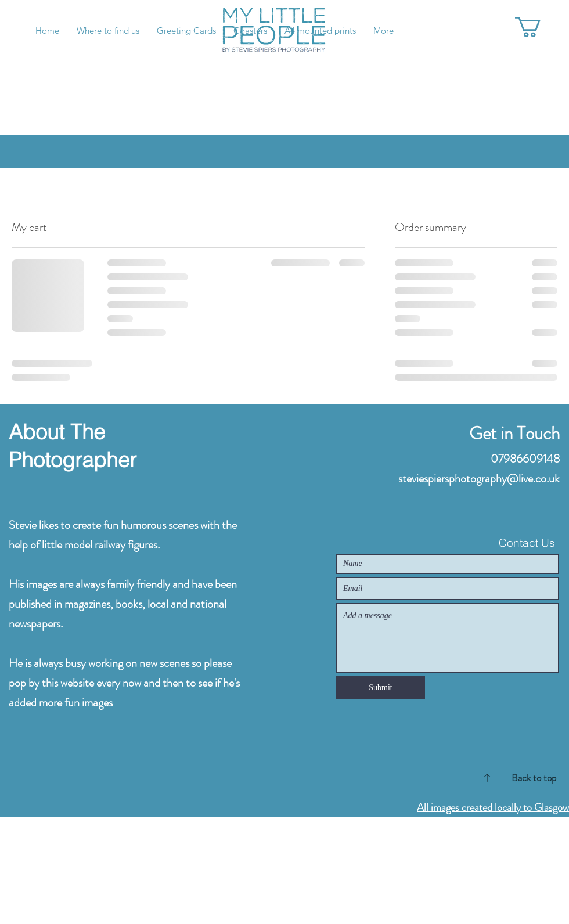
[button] (540, 27)
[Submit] (381, 688)
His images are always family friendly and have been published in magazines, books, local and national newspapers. (123, 604)
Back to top (534, 778)
